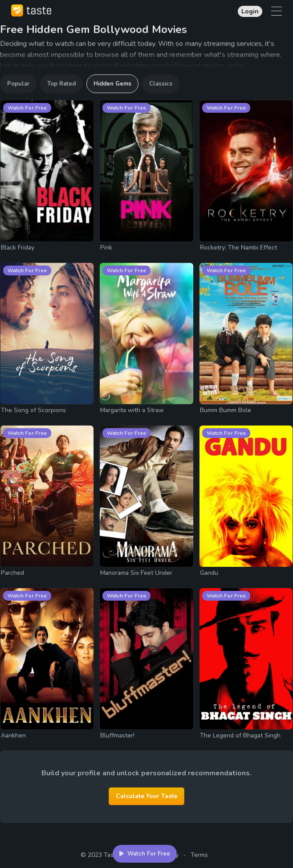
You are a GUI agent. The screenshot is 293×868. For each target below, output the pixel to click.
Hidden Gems (112, 84)
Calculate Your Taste (146, 796)
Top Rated (61, 84)
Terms (199, 855)
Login (250, 11)
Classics (161, 84)
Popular (18, 84)
